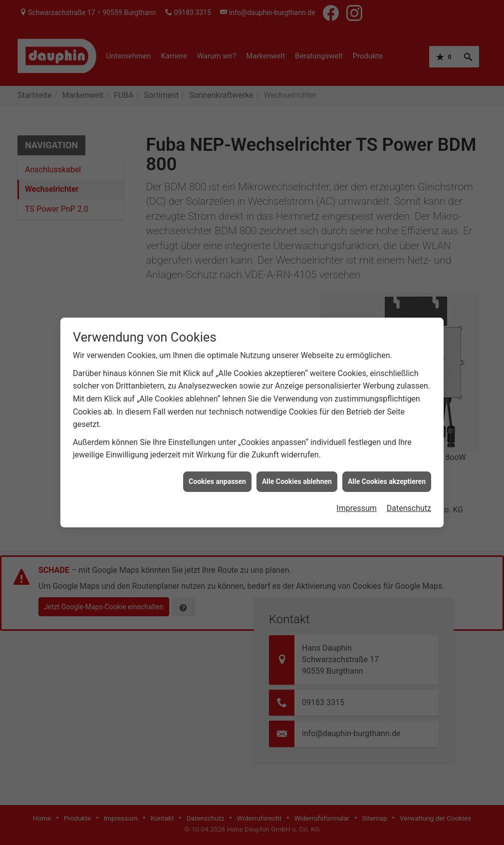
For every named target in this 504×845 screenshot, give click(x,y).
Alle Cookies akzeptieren (387, 472)
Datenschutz (409, 499)
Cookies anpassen (217, 472)
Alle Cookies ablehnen (297, 472)
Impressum (357, 499)
